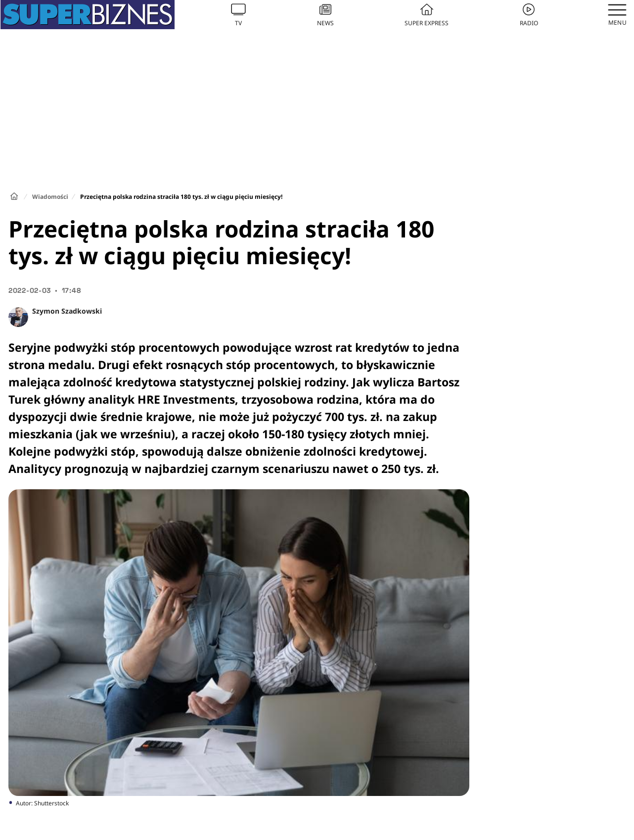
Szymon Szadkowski (67, 311)
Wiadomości (50, 197)
